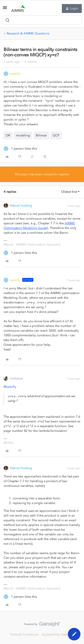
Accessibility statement (58, 634)
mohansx (16, 378)
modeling (23, 135)
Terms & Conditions (24, 634)
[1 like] (20, 149)
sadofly (15, 74)
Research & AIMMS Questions (28, 33)
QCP (56, 135)
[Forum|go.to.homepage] (18, 8)
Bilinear (41, 135)
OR (8, 135)
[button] (5, 9)
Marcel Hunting (21, 206)
